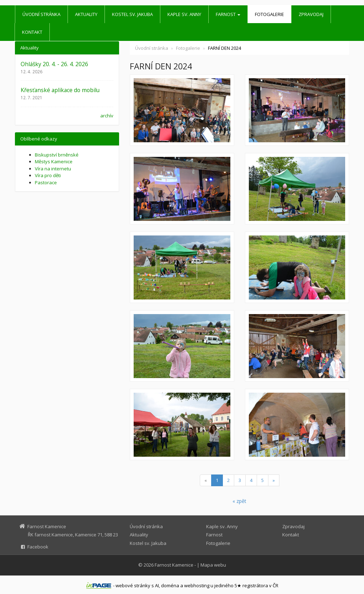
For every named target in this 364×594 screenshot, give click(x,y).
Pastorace (46, 182)
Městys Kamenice (54, 161)
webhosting (197, 585)
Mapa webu (213, 565)
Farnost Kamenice (174, 565)
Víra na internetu (53, 169)
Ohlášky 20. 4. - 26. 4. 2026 (54, 64)
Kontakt (32, 32)
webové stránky (133, 585)
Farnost (228, 14)
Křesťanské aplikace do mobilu (60, 90)
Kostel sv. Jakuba (132, 14)
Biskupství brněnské (57, 155)
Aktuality (86, 14)
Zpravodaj (311, 14)
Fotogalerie (269, 14)
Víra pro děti (48, 175)
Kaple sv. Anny (184, 14)
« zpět (239, 501)
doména (170, 585)
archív (107, 116)
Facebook (38, 547)
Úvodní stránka (41, 14)
